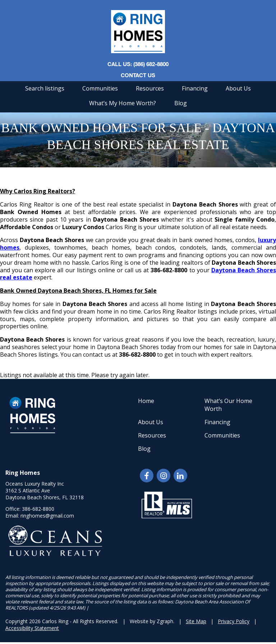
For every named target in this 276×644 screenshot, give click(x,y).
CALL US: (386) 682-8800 (138, 64)
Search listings (45, 88)
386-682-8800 (38, 509)
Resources (150, 88)
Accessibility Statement (32, 628)
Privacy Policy (234, 621)
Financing (195, 88)
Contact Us (138, 75)
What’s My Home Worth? (123, 103)
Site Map (196, 621)
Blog (181, 103)
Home (146, 401)
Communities (100, 88)
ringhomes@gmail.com (47, 516)
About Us (238, 88)
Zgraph (165, 621)
